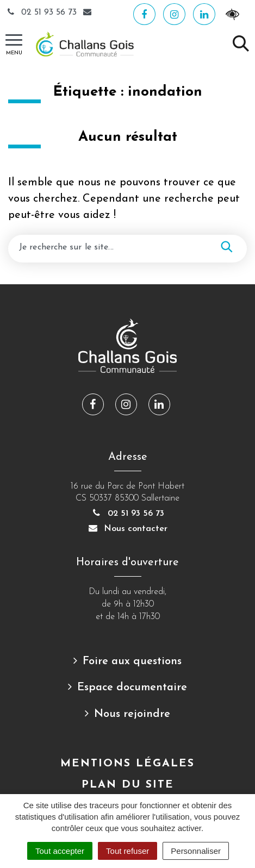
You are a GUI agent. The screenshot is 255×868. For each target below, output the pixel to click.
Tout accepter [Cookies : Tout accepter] (60, 851)
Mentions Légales (128, 764)
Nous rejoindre (132, 714)
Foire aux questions (132, 661)
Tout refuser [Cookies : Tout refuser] (128, 851)
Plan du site (128, 785)
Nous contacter (128, 529)
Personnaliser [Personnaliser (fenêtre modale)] (196, 851)
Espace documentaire (132, 688)
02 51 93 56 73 (42, 13)
